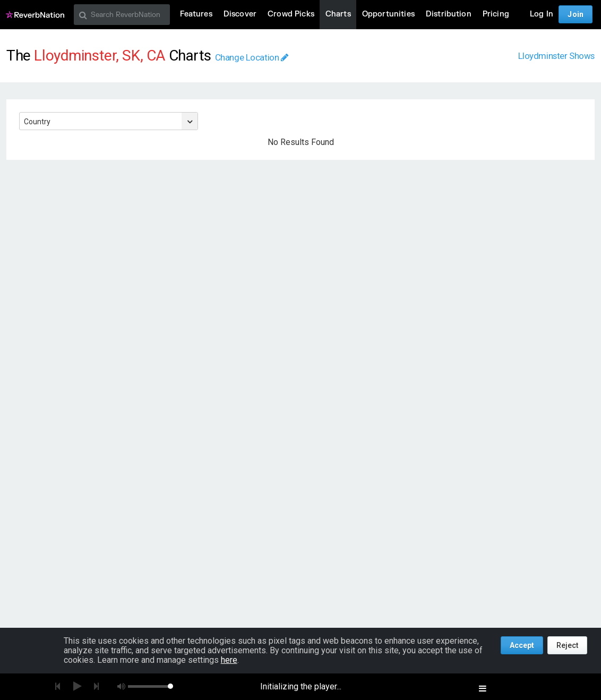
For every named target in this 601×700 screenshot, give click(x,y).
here (229, 660)
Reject (567, 645)
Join (576, 14)
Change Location (252, 57)
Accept (522, 645)
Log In (542, 14)
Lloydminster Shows (556, 56)
